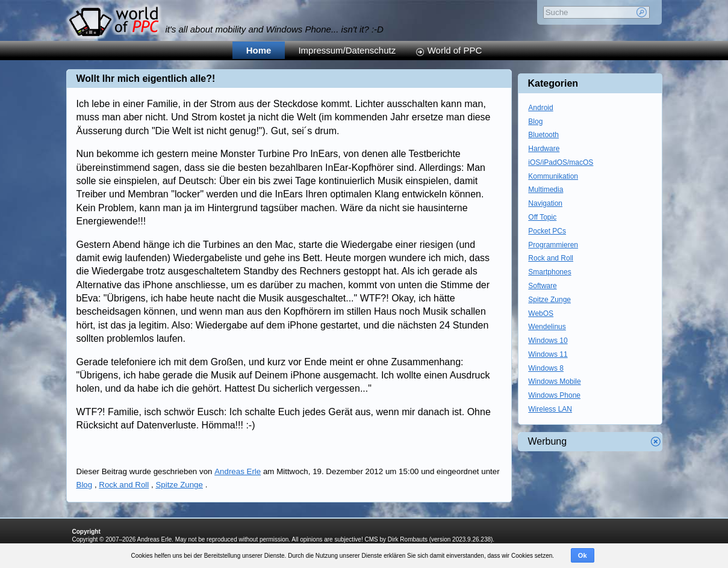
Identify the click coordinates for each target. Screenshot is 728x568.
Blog (85, 485)
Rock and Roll (124, 485)
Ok (583, 555)
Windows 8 (546, 368)
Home (259, 50)
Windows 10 (548, 341)
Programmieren (553, 245)
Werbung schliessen (656, 442)
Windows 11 (548, 354)
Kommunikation (553, 176)
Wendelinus (547, 327)
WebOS (541, 313)
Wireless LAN (550, 409)
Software (542, 286)
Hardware (544, 149)
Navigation (545, 203)
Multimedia (546, 190)
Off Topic (542, 217)
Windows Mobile (554, 381)
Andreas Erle (238, 471)
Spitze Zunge (179, 485)
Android (540, 108)
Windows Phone (554, 395)
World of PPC (455, 50)
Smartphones (549, 272)
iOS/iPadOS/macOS (561, 162)
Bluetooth (543, 135)
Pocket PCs (547, 231)
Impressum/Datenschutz (347, 50)
